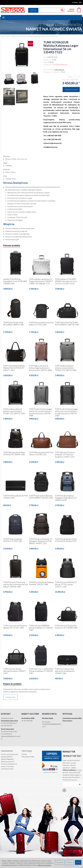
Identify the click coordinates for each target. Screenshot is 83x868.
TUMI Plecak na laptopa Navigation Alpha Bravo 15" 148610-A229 (66, 498)
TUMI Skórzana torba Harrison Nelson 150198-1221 (41, 453)
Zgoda (78, 862)
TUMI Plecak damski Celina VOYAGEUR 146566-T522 (66, 540)
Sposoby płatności (7, 757)
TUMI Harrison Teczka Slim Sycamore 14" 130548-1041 (66, 627)
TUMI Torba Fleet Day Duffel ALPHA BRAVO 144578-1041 (67, 324)
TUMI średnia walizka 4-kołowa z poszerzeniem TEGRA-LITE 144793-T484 (66, 368)
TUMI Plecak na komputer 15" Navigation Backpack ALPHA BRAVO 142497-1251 (41, 541)
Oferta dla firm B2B (28, 757)
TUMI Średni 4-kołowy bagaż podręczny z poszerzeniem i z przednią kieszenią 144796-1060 (67, 412)
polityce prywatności (44, 865)
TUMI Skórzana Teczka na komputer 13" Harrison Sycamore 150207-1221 (65, 455)
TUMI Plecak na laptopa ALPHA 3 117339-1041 (13, 540)
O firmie (75, 2)
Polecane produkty (12, 245)
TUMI (54, 60)
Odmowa (70, 862)
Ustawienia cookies (7, 769)
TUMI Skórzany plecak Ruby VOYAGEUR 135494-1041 (14, 453)
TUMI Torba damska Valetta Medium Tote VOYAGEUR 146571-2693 (14, 368)
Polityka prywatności (8, 762)
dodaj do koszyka (71, 89)
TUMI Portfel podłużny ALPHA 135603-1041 (16, 497)
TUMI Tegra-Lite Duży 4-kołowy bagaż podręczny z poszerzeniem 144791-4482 (41, 368)
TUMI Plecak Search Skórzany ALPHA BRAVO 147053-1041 (41, 497)
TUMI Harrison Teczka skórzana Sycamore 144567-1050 (15, 671)
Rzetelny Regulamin (7, 759)
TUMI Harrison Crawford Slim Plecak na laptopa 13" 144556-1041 (41, 671)
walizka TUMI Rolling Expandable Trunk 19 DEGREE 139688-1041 (15, 281)
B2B (80, 2)
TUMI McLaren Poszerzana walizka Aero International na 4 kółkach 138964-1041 (16, 584)
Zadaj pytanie (10, 697)
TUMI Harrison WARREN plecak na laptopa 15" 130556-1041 (41, 628)
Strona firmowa (33, 10)
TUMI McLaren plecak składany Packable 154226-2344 (41, 583)
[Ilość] (74, 77)
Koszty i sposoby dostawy (9, 754)
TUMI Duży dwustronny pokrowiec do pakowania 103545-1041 (65, 671)
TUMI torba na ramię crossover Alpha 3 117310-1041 (41, 324)
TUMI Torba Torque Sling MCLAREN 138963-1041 (14, 324)
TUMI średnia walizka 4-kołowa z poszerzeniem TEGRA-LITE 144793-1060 (14, 411)
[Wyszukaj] (62, 10)
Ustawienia (60, 862)
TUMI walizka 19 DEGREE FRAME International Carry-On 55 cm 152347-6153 (66, 281)
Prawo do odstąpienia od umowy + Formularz (9, 765)
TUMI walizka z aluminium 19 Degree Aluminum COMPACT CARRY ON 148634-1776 (41, 281)
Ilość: (70, 77)
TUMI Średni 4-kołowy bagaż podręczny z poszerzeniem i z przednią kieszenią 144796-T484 (41, 412)
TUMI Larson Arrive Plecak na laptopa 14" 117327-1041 (15, 627)
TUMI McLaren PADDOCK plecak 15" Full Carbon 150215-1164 (66, 584)
